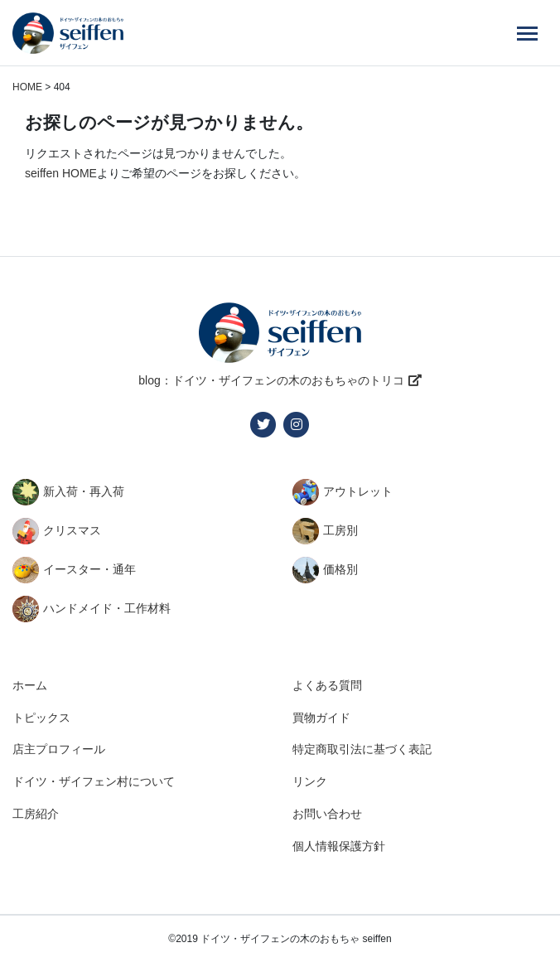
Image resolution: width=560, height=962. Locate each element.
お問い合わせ (327, 814)
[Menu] (527, 33)
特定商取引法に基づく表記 (362, 749)
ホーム (30, 685)
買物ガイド (321, 718)
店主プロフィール (59, 749)
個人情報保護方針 (339, 846)
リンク (310, 781)
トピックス (41, 718)
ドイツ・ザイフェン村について (94, 781)
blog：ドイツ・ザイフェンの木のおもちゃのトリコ (271, 380)
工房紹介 (36, 814)
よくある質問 (327, 685)
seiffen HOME (61, 173)
